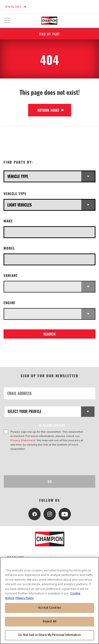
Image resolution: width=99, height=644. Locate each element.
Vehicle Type (15, 194)
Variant (11, 275)
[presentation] (43, 463)
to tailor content (52, 425)
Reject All (49, 621)
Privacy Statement (23, 440)
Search (50, 334)
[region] (49, 600)
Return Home (48, 110)
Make (8, 221)
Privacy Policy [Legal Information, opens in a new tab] (24, 598)
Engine (9, 303)
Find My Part (49, 34)
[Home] (49, 21)
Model (9, 248)
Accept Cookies (49, 608)
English (13, 7)
